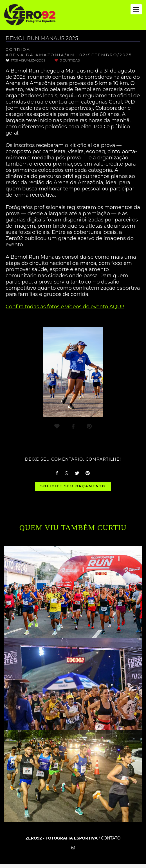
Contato (111, 838)
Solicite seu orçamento (73, 486)
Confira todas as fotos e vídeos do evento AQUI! (65, 307)
